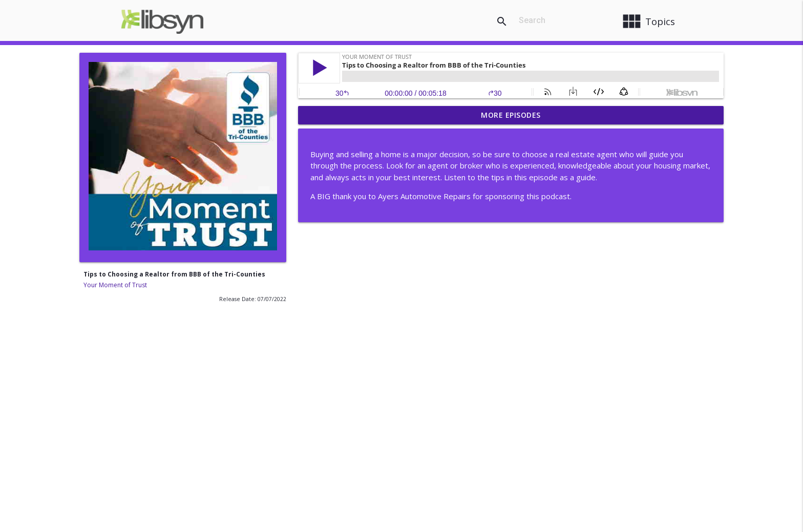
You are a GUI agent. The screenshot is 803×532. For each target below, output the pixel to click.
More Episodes (511, 115)
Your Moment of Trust (115, 285)
